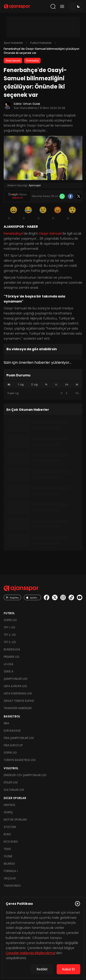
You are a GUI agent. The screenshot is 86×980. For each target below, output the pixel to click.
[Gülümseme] (14, 213)
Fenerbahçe (32, 61)
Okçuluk (10, 878)
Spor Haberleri (13, 43)
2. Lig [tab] (34, 385)
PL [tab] (46, 385)
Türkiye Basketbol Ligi (20, 760)
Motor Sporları (15, 820)
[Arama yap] (53, 6)
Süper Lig (10, 620)
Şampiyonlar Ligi (15, 679)
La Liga (8, 664)
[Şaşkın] (72, 213)
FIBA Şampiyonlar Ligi (19, 738)
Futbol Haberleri (41, 43)
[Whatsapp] (62, 196)
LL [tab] (56, 385)
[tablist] (43, 385)
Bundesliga (12, 649)
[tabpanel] (43, 393)
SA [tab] (67, 385)
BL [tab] (77, 385)
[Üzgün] (43, 213)
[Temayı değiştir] (75, 6)
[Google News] (17, 196)
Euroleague (12, 731)
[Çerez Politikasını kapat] (78, 904)
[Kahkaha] (28, 213)
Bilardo (9, 864)
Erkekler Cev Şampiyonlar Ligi (25, 775)
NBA (6, 723)
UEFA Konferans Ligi (18, 693)
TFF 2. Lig (10, 635)
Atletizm (10, 827)
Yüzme (8, 856)
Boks (7, 834)
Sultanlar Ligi (14, 790)
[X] (79, 196)
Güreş (8, 812)
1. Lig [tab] (21, 385)
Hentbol (10, 805)
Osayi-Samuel (13, 61)
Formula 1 (11, 871)
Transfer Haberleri (18, 708)
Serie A (8, 671)
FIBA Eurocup (13, 745)
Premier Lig (11, 657)
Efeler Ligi (11, 782)
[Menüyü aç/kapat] (62, 6)
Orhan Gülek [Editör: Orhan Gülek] (32, 104)
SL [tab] (9, 385)
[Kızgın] (58, 213)
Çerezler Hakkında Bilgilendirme (31, 953)
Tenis (7, 849)
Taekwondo (12, 886)
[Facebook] (70, 196)
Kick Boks (11, 842)
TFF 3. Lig (10, 642)
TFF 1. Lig (9, 627)
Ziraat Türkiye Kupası (19, 701)
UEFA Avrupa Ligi (15, 686)
